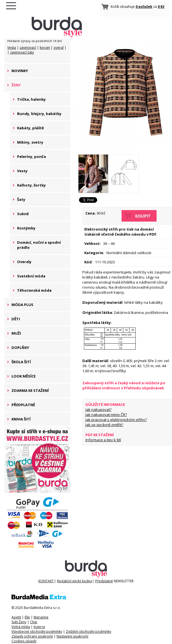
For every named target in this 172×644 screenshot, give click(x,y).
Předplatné (104, 581)
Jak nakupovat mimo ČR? (106, 415)
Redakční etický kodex (75, 581)
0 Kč (161, 7)
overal (59, 48)
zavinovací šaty (22, 52)
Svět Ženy (19, 622)
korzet (45, 48)
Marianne (41, 617)
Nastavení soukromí (72, 636)
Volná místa (21, 627)
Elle (27, 617)
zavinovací (28, 48)
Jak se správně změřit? (104, 425)
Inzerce (39, 627)
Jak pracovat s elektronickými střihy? (116, 420)
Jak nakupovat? (98, 410)
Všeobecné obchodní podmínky (37, 632)
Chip (34, 622)
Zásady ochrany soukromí (32, 636)
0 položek (144, 7)
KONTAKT (46, 581)
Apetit (16, 617)
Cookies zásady (24, 641)
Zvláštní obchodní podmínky (89, 632)
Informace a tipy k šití (103, 440)
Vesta (12, 48)
